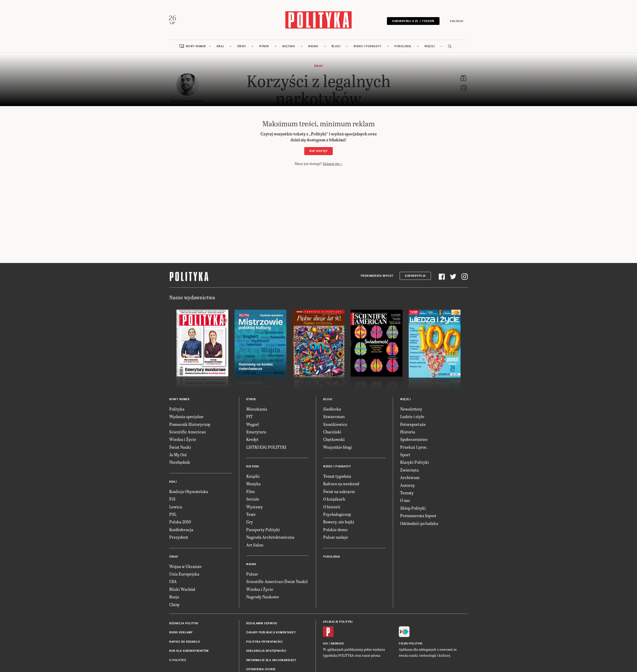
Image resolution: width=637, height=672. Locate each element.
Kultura (289, 47)
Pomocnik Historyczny (190, 424)
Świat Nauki (180, 447)
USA (173, 582)
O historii (332, 507)
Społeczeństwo (414, 440)
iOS (325, 644)
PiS (172, 499)
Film (250, 492)
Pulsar (252, 574)
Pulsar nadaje (336, 537)
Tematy (407, 493)
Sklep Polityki (413, 508)
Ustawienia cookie (261, 670)
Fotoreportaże (413, 424)
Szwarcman (334, 417)
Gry (250, 522)
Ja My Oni (178, 455)
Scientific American (187, 432)
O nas (405, 501)
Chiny (174, 605)
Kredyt (252, 440)
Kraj (220, 47)
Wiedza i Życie (183, 440)
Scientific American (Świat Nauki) (277, 582)
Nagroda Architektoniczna (270, 537)
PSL (173, 514)
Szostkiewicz (335, 424)
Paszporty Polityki (263, 530)
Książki (253, 476)
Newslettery (411, 409)
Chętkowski (334, 440)
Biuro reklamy (181, 633)
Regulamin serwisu (262, 624)
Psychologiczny (337, 514)
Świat (242, 47)
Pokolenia (403, 47)
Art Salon (255, 545)
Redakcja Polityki (184, 624)
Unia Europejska (184, 574)
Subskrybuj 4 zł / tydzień (413, 21)
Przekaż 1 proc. (414, 447)
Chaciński (332, 432)
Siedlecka (332, 409)
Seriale (253, 499)
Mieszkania (257, 409)
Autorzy (408, 485)
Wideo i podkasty (367, 47)
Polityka (177, 409)
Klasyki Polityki (415, 463)
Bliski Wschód (182, 589)
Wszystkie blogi (338, 447)
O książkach (334, 499)
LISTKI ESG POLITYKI (266, 447)
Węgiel (253, 424)
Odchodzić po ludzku (419, 524)
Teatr (251, 514)
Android (337, 644)
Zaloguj (456, 21)
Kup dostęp (318, 151)
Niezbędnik (180, 463)
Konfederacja (181, 530)
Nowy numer (196, 47)
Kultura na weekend (341, 484)
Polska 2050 (180, 522)
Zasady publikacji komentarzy (271, 633)
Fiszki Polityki (411, 644)
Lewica (176, 507)
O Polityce (178, 660)
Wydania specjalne (186, 417)
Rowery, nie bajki (339, 522)
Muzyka (253, 484)
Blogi (336, 47)
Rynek (264, 47)
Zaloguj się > (332, 164)
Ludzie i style (412, 417)
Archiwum (410, 478)
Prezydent (179, 537)
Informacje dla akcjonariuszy (271, 660)
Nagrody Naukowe (263, 597)
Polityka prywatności (264, 642)
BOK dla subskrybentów (189, 651)
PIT (249, 417)
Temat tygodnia (337, 476)
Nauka (313, 47)
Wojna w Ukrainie (185, 567)
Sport (405, 455)
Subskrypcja (415, 276)
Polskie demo (335, 530)
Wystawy (254, 507)
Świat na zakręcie (339, 492)
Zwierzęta (409, 470)
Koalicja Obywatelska (189, 492)
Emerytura (256, 432)
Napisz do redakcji (185, 642)
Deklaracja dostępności (266, 651)
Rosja (174, 597)
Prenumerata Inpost (377, 276)
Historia (408, 432)
